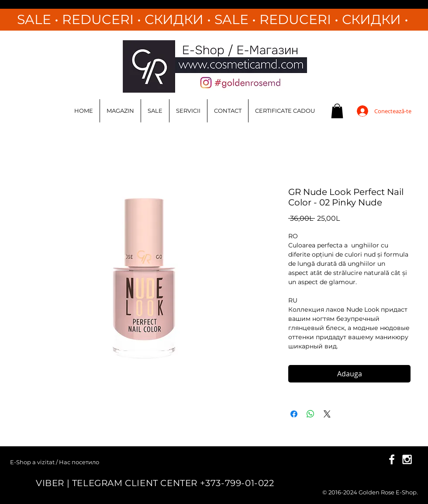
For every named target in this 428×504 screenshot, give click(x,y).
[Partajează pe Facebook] (294, 414)
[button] (337, 111)
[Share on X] (327, 414)
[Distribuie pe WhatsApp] (311, 414)
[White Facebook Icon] (392, 459)
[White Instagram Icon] (407, 459)
